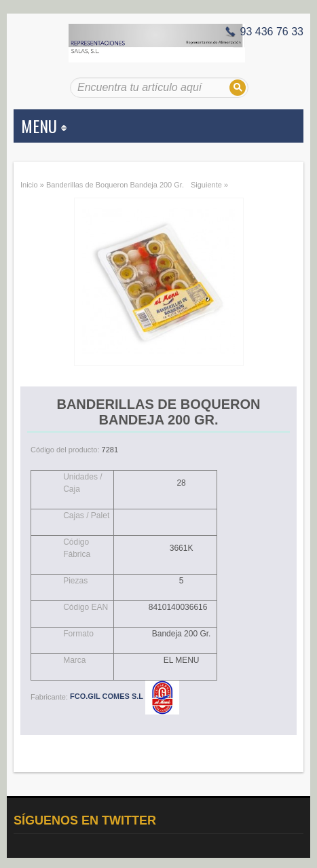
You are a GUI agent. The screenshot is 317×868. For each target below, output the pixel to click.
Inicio (29, 185)
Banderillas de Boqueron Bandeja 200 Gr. (115, 185)
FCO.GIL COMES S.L (125, 696)
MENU (44, 126)
